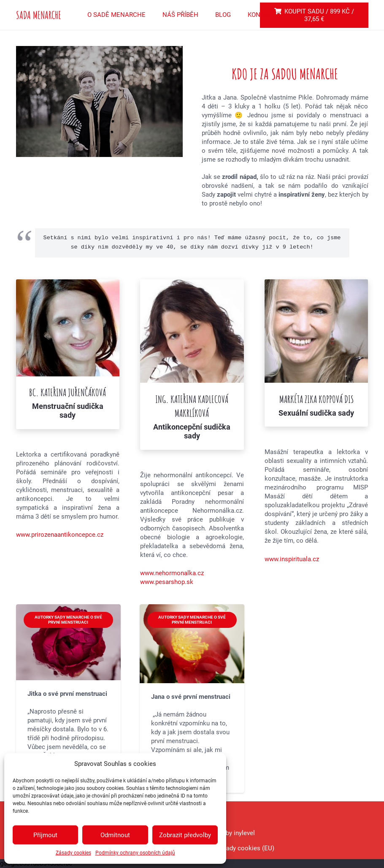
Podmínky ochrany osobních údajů (135, 853)
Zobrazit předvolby (185, 835)
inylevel (243, 833)
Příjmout (45, 835)
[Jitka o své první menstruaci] (68, 698)
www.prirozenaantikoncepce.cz (60, 535)
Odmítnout (115, 835)
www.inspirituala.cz (292, 559)
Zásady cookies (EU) (245, 848)
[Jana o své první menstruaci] (192, 698)
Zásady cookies (73, 853)
